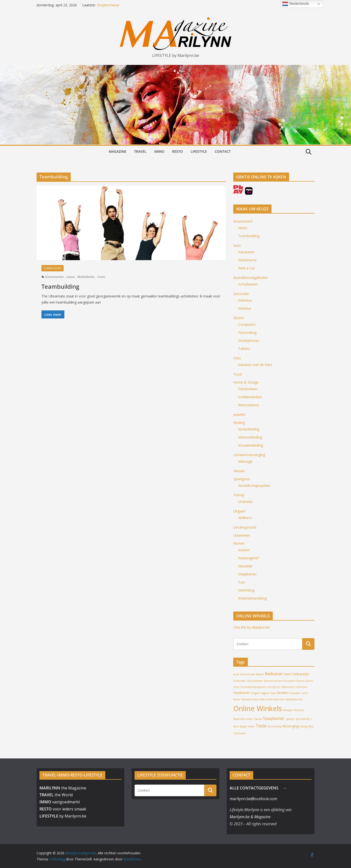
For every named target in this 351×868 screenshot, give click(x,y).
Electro (239, 318)
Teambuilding (53, 268)
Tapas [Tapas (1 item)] (243, 726)
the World (56, 795)
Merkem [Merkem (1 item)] (280, 699)
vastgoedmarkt (60, 802)
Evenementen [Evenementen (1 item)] (273, 681)
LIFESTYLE (199, 151)
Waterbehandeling (252, 598)
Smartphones (249, 341)
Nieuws (239, 471)
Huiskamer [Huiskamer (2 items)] (242, 693)
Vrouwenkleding (251, 445)
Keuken (244, 550)
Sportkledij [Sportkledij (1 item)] (302, 719)
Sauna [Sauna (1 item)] (258, 719)
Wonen (239, 543)
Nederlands (296, 4)
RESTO (177, 151)
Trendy (239, 495)
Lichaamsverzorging (249, 455)
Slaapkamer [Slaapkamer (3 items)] (274, 718)
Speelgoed (242, 479)
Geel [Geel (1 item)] (236, 687)
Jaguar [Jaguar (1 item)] (265, 693)
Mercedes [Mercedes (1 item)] (267, 699)
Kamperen (246, 252)
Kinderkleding (249, 429)
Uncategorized (245, 527)
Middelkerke (86, 277)
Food (237, 374)
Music (243, 228)
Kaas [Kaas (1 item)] (273, 693)
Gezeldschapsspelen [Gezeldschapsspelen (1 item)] (253, 687)
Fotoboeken (248, 389)
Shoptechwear (108, 5)
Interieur (245, 308)
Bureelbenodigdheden (251, 278)
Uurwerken (242, 535)
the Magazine (63, 788)
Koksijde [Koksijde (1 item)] (295, 693)
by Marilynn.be (63, 816)
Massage (245, 461)
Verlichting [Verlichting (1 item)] (274, 726)
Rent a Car (246, 268)
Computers (247, 324)
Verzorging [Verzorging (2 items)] (290, 726)
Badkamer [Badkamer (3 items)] (274, 674)
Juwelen (239, 414)
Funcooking (247, 332)
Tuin (242, 582)
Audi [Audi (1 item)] (236, 674)
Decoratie (241, 294)
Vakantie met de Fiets (255, 365)
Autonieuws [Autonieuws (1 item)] (248, 674)
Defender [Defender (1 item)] (240, 681)
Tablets (244, 349)
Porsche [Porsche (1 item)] (299, 710)
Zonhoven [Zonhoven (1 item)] (240, 733)
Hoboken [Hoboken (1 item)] (301, 687)
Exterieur (245, 300)
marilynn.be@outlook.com (253, 799)
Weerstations (249, 405)
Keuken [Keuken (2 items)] (283, 693)
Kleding (239, 423)
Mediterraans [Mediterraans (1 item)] (250, 699)
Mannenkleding (250, 437)
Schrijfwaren (248, 284)
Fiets (237, 358)
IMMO (159, 151)
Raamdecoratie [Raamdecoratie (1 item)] (243, 719)
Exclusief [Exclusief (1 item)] (289, 681)
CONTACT (223, 151)
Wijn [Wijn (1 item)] (311, 726)
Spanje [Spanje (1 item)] (290, 719)
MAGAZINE (117, 151)
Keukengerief (249, 558)
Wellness (245, 518)
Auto (237, 245)
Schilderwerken (250, 397)
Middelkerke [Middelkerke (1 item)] (294, 699)
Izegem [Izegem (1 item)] (256, 693)
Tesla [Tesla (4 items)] (261, 726)
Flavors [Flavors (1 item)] (300, 681)
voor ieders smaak (63, 809)
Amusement (243, 221)
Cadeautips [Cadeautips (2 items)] (301, 674)
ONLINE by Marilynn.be (252, 627)
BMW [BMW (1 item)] (288, 674)
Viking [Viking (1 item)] (303, 726)
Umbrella (245, 502)
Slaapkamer (247, 574)
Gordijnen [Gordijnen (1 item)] (274, 687)
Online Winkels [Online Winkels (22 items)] (258, 708)
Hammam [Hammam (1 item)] (288, 687)
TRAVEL (140, 151)
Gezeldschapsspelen (254, 485)
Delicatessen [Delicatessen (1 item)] (255, 681)
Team (101, 277)
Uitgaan (239, 511)
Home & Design (246, 382)
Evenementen (55, 277)
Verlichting (246, 590)
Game (71, 277)
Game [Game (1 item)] (309, 681)
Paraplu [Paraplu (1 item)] (288, 710)
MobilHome (247, 260)
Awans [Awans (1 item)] (260, 674)
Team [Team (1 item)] (251, 726)
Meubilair (245, 566)
